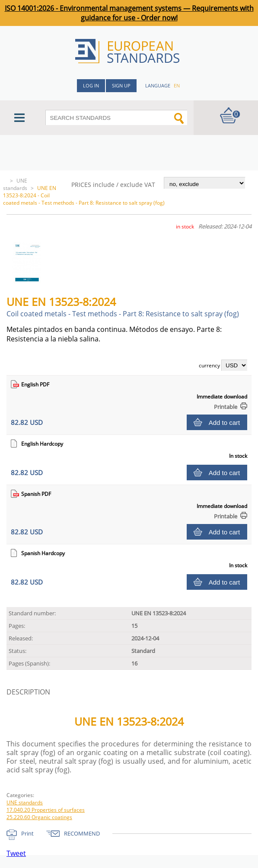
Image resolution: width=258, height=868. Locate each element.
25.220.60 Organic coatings (39, 817)
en (177, 85)
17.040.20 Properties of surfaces (46, 810)
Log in (91, 85)
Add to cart (225, 423)
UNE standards (15, 184)
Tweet (16, 853)
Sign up (121, 85)
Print (27, 833)
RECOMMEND (82, 833)
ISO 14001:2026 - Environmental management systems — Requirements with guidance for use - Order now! (129, 13)
